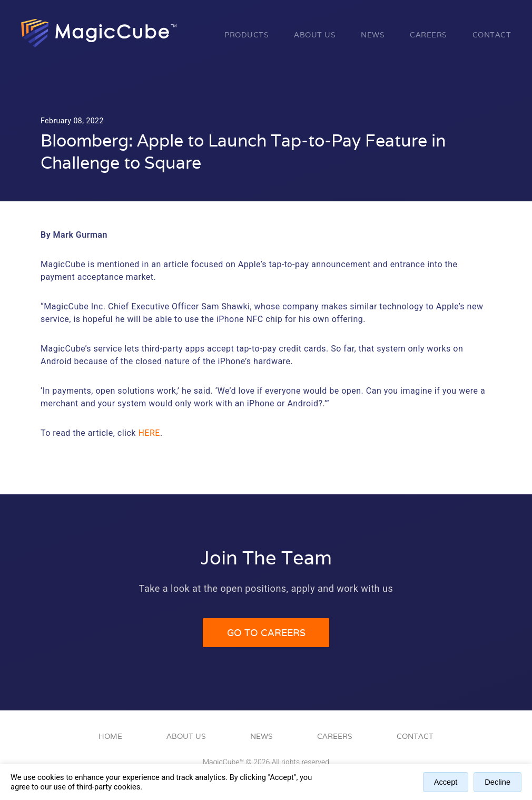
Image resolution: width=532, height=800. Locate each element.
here (149, 433)
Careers (428, 35)
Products (247, 35)
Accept (446, 782)
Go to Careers (266, 633)
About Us (315, 35)
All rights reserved (301, 762)
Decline (497, 782)
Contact (492, 35)
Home (110, 736)
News (373, 35)
